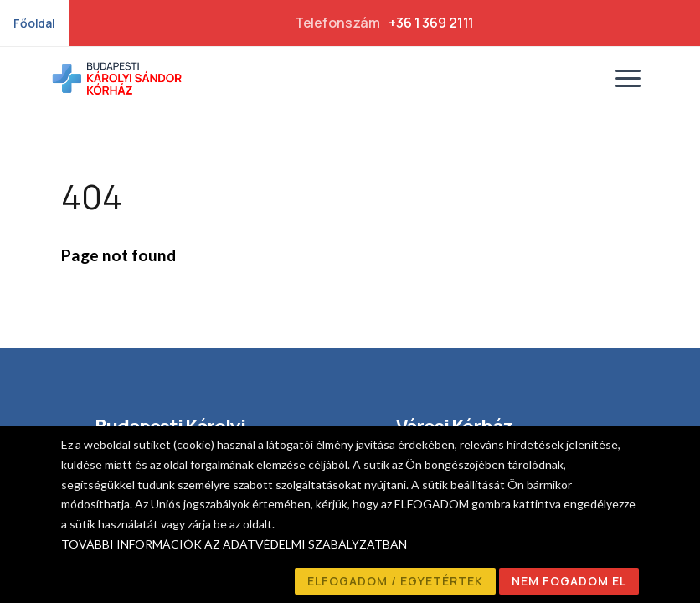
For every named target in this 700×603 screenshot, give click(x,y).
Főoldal (34, 23)
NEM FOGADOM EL (569, 581)
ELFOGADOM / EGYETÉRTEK (395, 581)
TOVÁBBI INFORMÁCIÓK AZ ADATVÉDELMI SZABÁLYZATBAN (234, 544)
